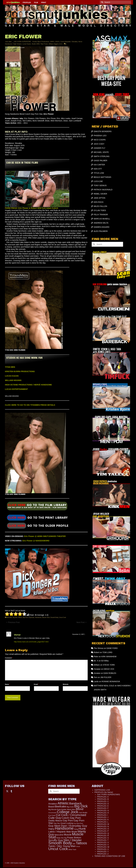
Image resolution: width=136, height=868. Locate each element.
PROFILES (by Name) (104, 792)
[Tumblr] (11, 791)
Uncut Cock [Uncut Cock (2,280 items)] (58, 849)
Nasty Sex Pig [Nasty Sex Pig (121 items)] (61, 838)
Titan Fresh (44, 44)
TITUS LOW (99, 173)
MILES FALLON (100, 206)
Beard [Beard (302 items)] (51, 807)
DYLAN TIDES (100, 210)
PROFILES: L (103, 822)
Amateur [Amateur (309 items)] (53, 804)
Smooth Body (54, 617)
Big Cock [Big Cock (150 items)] (70, 807)
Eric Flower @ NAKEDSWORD (36, 541)
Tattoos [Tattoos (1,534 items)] (81, 843)
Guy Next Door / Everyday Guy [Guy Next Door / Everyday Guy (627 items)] (68, 826)
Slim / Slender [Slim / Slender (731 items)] (73, 840)
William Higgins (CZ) (55, 44)
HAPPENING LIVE (102, 790)
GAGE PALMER (101, 161)
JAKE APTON (100, 198)
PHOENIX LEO (100, 136)
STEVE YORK (109, 665)
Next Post (81, 622)
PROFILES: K (103, 820)
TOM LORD (107, 652)
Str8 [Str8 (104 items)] (74, 844)
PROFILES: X (103, 849)
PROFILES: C (103, 801)
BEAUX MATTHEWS (102, 177)
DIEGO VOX (109, 669)
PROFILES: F (103, 808)
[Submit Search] (102, 2)
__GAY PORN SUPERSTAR (22, 42)
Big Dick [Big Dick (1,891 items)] (81, 806)
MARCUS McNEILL (102, 219)
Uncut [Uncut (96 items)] (78, 846)
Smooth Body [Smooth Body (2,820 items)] (60, 843)
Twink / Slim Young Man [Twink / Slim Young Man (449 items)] (62, 846)
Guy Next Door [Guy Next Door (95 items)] (78, 823)
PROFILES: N (103, 826)
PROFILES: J (103, 817)
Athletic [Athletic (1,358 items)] (63, 803)
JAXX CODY (99, 144)
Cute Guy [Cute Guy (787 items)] (55, 818)
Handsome (38, 617)
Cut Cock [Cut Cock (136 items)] (52, 815)
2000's (52, 42)
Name (7, 684)
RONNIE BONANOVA (111, 681)
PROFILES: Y (103, 852)
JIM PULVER (106, 677)
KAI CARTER (99, 165)
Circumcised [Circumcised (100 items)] (52, 813)
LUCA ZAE (98, 181)
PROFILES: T (103, 840)
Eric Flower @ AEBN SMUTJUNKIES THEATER (45, 536)
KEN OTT (98, 169)
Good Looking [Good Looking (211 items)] (67, 823)
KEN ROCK (99, 202)
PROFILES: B (103, 799)
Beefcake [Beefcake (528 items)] (61, 806)
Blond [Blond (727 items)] (80, 809)
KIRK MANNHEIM (109, 657)
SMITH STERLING (102, 156)
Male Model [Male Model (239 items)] (72, 832)
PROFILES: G (103, 810)
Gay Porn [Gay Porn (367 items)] (68, 821)
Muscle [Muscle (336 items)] (68, 835)
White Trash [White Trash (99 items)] (72, 849)
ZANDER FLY (100, 148)
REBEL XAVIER (100, 194)
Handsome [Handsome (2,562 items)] (64, 828)
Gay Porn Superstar (28, 617)
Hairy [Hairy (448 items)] (51, 829)
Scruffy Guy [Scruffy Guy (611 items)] (56, 840)
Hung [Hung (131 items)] (76, 829)
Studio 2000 (36, 44)
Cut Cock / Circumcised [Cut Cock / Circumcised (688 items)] (71, 815)
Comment (9, 658)
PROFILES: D (103, 804)
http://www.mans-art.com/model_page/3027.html (31, 642)
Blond (20, 617)
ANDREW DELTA (101, 223)
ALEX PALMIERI (101, 231)
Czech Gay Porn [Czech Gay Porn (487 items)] (71, 818)
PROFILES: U (103, 842)
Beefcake (9, 617)
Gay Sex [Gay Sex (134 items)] (57, 823)
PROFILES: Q (103, 833)
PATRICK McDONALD (103, 190)
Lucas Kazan (27, 44)
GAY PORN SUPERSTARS (109, 795)
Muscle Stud (46, 617)
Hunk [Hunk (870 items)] (82, 829)
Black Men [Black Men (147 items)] (71, 809)
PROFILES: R (103, 836)
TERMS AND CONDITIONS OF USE (110, 856)
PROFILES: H (103, 813)
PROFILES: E (103, 806)
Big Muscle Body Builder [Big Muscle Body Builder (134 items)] (57, 810)
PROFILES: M (103, 824)
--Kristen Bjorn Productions (40, 42)
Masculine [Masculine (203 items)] (59, 835)
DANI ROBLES (110, 673)
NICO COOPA (100, 140)
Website (66, 684)
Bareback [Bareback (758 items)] (75, 803)
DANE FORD (112, 648)
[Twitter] (7, 791)
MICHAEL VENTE (101, 152)
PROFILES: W (103, 847)
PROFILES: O (103, 829)
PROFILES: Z (103, 854)
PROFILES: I (103, 815)
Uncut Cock (63, 617)
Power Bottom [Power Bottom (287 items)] (74, 838)
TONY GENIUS (100, 185)
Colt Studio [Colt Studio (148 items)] (83, 813)
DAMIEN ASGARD (102, 227)
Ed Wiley (105, 661)
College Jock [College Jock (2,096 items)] (67, 812)
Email (36, 684)
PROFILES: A (103, 797)
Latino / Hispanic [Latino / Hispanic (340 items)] (57, 832)
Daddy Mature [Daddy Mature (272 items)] (55, 821)
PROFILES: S (103, 838)
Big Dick (15, 617)
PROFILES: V (103, 845)
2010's (57, 42)
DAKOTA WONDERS (103, 131)
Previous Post (14, 622)
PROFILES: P (103, 831)
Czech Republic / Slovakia (69, 42)
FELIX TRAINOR (101, 215)
